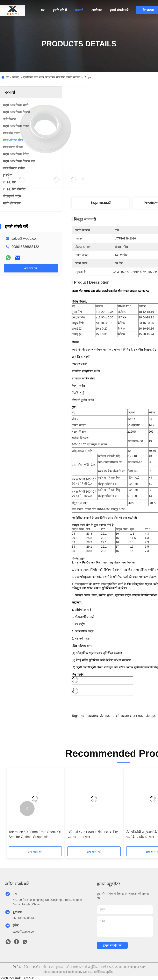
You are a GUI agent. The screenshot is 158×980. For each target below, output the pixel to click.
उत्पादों (79, 10)
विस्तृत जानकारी (100, 203)
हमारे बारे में (60, 10)
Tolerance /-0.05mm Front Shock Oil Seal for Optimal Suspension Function (35, 835)
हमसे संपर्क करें (119, 10)
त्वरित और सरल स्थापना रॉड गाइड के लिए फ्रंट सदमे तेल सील (93, 834)
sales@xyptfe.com (25, 239)
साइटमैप (36, 967)
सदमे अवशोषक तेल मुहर (95, 716)
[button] (27, 809)
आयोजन (96, 10)
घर (43, 10)
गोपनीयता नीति (20, 967)
